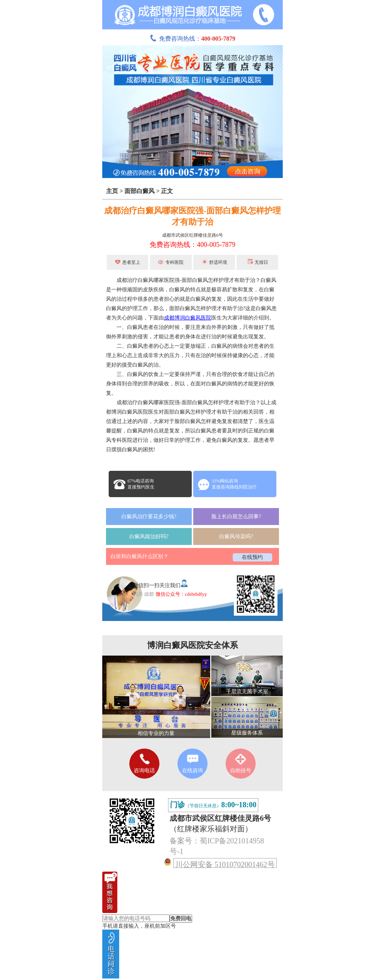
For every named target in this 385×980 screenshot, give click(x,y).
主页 (112, 191)
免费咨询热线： (192, 39)
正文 (167, 191)
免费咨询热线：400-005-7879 (192, 245)
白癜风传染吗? (236, 536)
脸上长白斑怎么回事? (236, 517)
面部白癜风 (139, 191)
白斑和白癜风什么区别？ (139, 556)
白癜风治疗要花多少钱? (149, 517)
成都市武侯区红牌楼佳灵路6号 (192, 235)
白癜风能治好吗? (149, 536)
